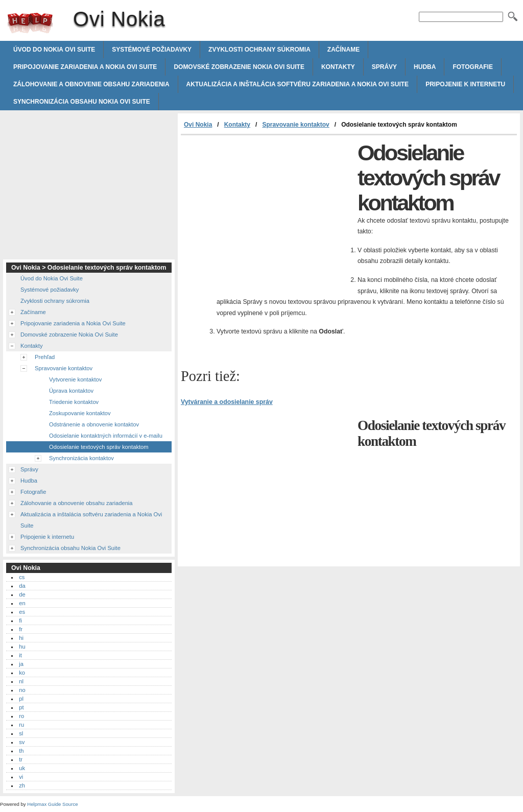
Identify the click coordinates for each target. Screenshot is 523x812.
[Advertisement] (267, 212)
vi (21, 777)
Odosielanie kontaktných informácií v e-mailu (106, 436)
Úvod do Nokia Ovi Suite (54, 50)
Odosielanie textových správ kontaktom (99, 447)
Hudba (425, 67)
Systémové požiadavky (152, 50)
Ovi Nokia (30, 23)
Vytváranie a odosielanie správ (227, 402)
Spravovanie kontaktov (295, 125)
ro (21, 716)
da (22, 586)
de (22, 594)
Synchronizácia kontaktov (81, 458)
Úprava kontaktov (71, 391)
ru (21, 725)
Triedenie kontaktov (74, 402)
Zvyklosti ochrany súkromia (259, 50)
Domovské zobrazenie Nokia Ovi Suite (239, 67)
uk (22, 768)
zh (22, 785)
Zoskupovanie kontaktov (80, 413)
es (22, 612)
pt (21, 707)
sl (21, 733)
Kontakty (338, 67)
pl (21, 699)
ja (21, 664)
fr (21, 629)
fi (20, 620)
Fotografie (472, 67)
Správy (384, 67)
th (21, 751)
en (22, 603)
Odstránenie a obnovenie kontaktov (94, 424)
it (20, 655)
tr (21, 759)
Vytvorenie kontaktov (75, 379)
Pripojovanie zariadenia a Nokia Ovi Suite (85, 67)
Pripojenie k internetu (465, 84)
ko (22, 673)
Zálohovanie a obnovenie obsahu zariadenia (91, 84)
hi (21, 638)
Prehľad (45, 357)
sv (22, 742)
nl (21, 681)
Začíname (343, 50)
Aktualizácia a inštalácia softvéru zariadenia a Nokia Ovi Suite (298, 84)
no (22, 690)
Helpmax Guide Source (52, 804)
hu (22, 647)
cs (22, 577)
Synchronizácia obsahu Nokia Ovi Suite (82, 102)
